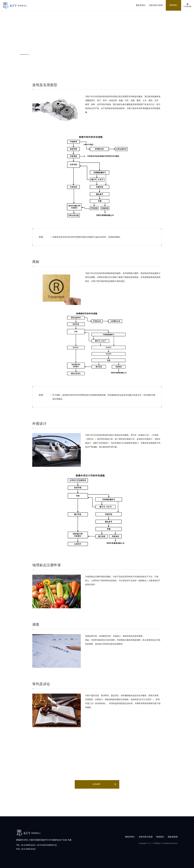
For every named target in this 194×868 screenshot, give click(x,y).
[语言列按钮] (188, 5)
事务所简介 (141, 5)
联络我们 (173, 5)
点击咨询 (96, 784)
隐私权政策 (173, 837)
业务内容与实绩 (156, 5)
